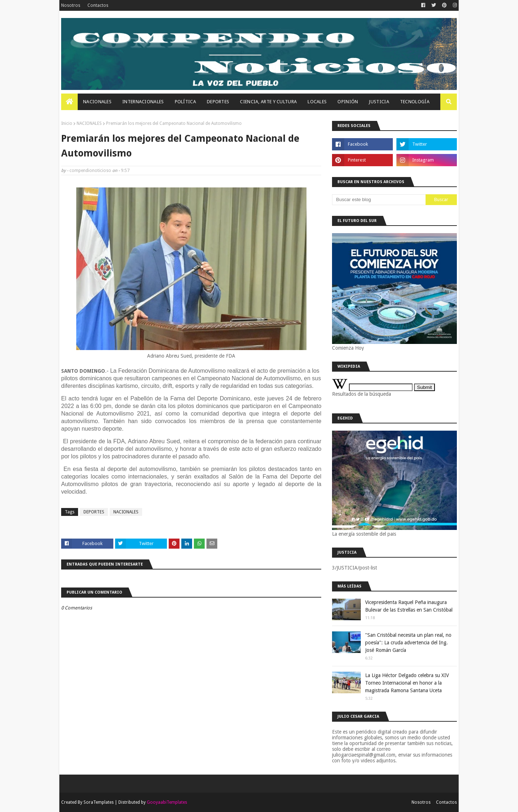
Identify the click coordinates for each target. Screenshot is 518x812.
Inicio (67, 123)
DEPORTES (94, 512)
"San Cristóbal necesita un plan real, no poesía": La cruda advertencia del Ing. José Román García (408, 643)
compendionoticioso (90, 171)
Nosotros (71, 5)
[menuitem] (69, 102)
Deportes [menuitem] (218, 102)
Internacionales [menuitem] (143, 102)
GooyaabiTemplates (167, 802)
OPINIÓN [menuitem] (348, 102)
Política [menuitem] (185, 102)
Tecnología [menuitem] (415, 102)
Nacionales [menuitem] (97, 102)
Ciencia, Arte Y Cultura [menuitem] (268, 102)
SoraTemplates (99, 802)
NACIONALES (89, 123)
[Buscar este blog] (379, 200)
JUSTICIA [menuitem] (379, 102)
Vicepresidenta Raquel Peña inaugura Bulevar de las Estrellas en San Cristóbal (409, 606)
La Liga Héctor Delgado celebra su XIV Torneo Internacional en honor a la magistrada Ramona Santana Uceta (407, 683)
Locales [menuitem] (317, 102)
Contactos (98, 5)
